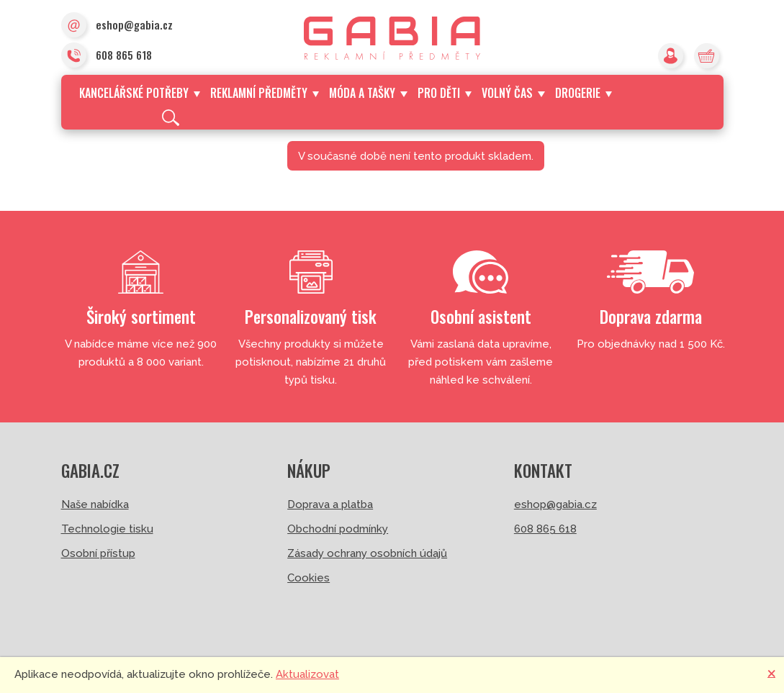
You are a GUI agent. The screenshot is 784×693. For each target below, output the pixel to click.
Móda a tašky (368, 93)
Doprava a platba (330, 504)
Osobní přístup (98, 553)
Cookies (308, 578)
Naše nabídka (95, 504)
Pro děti (445, 93)
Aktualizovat (307, 674)
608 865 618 (107, 56)
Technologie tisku (107, 529)
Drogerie (584, 93)
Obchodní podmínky (338, 529)
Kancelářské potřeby (140, 93)
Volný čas (513, 93)
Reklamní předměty (265, 93)
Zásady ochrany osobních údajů (367, 553)
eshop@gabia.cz (117, 26)
